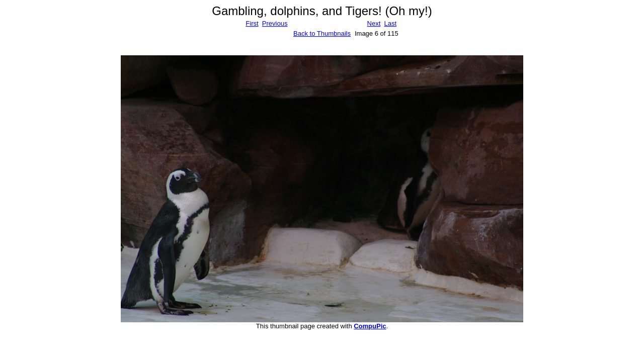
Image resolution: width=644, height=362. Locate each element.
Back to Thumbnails (322, 33)
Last (390, 23)
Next (374, 23)
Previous (275, 23)
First (252, 23)
